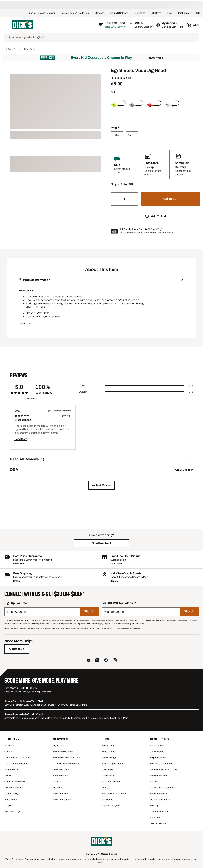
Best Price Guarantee (161, 764)
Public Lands (108, 776)
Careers (8, 752)
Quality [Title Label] (83, 392)
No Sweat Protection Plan (163, 788)
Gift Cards (156, 13)
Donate (114, 581)
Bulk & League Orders (112, 764)
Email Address (16, 612)
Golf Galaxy (108, 770)
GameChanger (109, 758)
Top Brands (107, 800)
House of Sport (109, 752)
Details (17, 581)
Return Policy (157, 746)
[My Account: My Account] (170, 25)
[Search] (105, 37)
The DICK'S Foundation (16, 764)
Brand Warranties (159, 794)
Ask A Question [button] (184, 470)
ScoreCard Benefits (63, 752)
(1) (130, 78)
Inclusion (9, 776)
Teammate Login (13, 812)
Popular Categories (111, 806)
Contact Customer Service (66, 764)
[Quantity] (124, 199)
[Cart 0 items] (193, 25)
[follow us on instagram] (115, 661)
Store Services (60, 776)
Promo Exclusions (159, 776)
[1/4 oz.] (132, 135)
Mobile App (59, 788)
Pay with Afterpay (62, 800)
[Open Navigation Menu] (7, 25)
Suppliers (9, 806)
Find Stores (139, 13)
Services (100, 13)
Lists (169, 13)
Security (154, 806)
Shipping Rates (158, 758)
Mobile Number (114, 612)
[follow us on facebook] (106, 661)
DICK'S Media (11, 770)
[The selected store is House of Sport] (112, 25)
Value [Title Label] (82, 386)
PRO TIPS (155, 818)
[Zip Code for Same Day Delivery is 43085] (141, 25)
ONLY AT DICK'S (158, 824)
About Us (9, 746)
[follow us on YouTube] (88, 661)
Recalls (154, 782)
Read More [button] (25, 324)
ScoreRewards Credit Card (67, 758)
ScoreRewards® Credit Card (75, 13)
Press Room (11, 800)
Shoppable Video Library (114, 794)
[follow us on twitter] (97, 661)
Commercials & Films (15, 782)
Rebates (106, 788)
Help (198, 13)
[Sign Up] (89, 612)
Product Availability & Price (164, 770)
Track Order (184, 13)
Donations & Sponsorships (18, 758)
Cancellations (157, 752)
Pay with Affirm (60, 794)
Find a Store (108, 746)
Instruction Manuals (160, 800)
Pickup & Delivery (119, 13)
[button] (127, 184)
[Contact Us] (17, 649)
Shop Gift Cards (43, 692)
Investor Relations (14, 788)
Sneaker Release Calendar (41, 13)
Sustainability (11, 794)
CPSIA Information (159, 812)
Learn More (155, 58)
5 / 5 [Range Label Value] (191, 386)
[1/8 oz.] (117, 135)
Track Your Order (61, 770)
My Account (59, 746)
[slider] (145, 386)
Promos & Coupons (111, 782)
